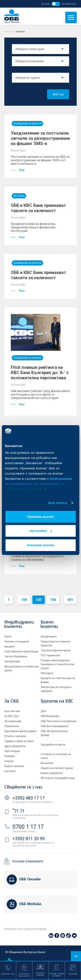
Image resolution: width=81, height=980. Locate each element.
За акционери (13, 721)
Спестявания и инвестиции (21, 652)
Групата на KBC (57, 701)
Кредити (10, 647)
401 (70, 600)
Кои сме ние (12, 711)
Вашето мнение (14, 766)
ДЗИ (43, 711)
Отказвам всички (40, 545)
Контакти (10, 771)
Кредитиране (49, 637)
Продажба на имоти (53, 745)
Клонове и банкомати (28, 861)
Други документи (15, 746)
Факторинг (47, 673)
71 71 (19, 811)
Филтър (58, 94)
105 (39, 600)
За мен (45, 4)
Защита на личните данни (57, 768)
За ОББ (12, 701)
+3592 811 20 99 (29, 839)
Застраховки (12, 662)
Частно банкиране (16, 657)
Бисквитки (47, 763)
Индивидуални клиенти (19, 624)
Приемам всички (41, 517)
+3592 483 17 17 (29, 798)
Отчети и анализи (15, 736)
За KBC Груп (12, 716)
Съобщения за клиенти (27, 124)
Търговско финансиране (56, 650)
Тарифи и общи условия (19, 741)
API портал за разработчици (58, 778)
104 (24, 600)
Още (18, 170)
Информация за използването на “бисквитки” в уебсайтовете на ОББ (38, 484)
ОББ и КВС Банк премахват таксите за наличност (38, 208)
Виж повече (58, 503)
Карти (8, 637)
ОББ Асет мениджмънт (55, 726)
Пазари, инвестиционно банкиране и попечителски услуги (57, 664)
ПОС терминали (50, 655)
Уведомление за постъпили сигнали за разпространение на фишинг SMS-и (40, 138)
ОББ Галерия (12, 751)
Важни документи (52, 773)
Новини (9, 761)
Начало (9, 32)
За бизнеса (69, 4)
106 (53, 600)
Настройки (41, 531)
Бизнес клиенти (49, 624)
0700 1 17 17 (28, 827)
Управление (12, 726)
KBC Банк (19, 196)
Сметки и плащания (17, 642)
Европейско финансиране (20, 731)
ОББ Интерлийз (50, 716)
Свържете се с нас (23, 787)
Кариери (10, 756)
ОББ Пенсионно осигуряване (59, 721)
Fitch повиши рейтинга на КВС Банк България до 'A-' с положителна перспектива (40, 373)
